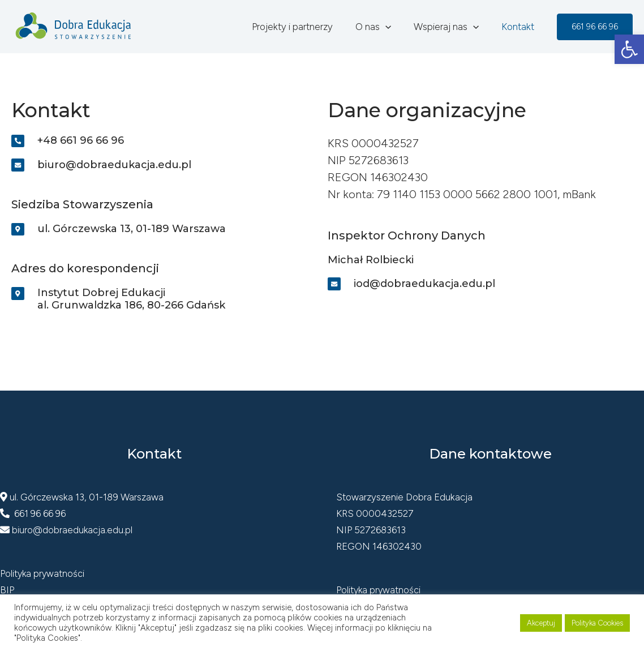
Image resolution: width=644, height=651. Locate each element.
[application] (394, 27)
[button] (629, 49)
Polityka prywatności (43, 576)
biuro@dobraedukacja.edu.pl (115, 166)
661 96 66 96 (33, 516)
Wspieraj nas (451, 27)
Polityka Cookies (597, 623)
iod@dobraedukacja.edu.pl (425, 284)
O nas (382, 27)
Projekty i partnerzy (304, 27)
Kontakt (520, 27)
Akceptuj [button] (541, 623)
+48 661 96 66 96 (81, 141)
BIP (7, 592)
